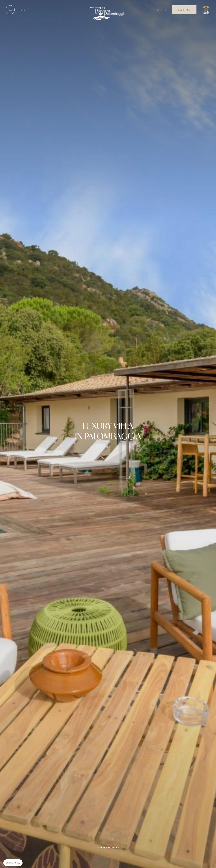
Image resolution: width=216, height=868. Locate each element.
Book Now (184, 10)
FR (165, 10)
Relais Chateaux (206, 10)
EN (158, 10)
